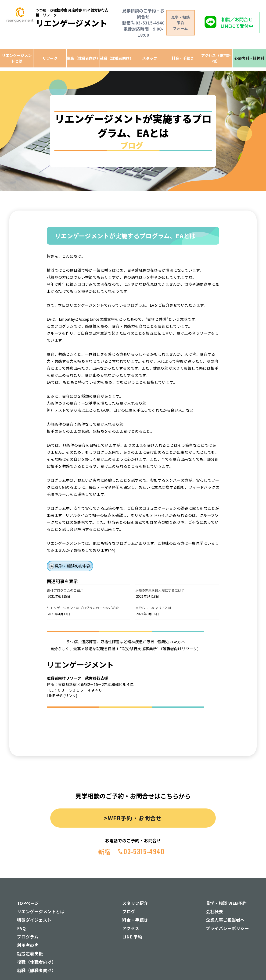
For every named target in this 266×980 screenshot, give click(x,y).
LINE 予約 (132, 937)
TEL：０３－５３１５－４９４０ (74, 690)
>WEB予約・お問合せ (133, 818)
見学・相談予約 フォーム (180, 23)
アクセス (131, 928)
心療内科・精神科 (249, 58)
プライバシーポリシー (228, 928)
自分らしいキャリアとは (153, 608)
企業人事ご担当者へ (225, 920)
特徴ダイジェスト (34, 920)
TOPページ (28, 903)
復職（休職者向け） (83, 58)
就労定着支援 (30, 953)
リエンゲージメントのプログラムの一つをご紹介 (83, 608)
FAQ (21, 928)
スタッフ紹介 (135, 903)
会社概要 (215, 911)
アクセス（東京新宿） (216, 58)
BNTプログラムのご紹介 (65, 590)
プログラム (28, 937)
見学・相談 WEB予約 (226, 903)
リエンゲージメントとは (17, 58)
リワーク (50, 58)
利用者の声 (28, 945)
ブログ (129, 911)
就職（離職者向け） (116, 58)
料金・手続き (183, 58)
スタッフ (150, 58)
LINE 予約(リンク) (62, 695)
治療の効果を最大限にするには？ (160, 590)
